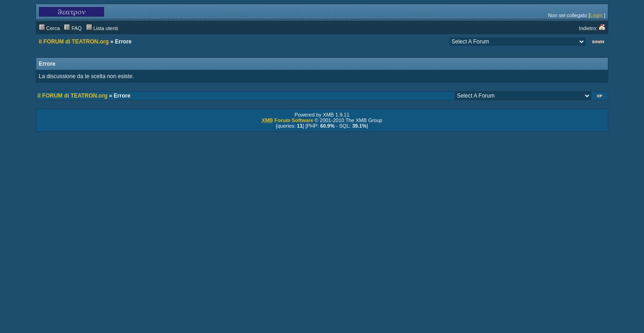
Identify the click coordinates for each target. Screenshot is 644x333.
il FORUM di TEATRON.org (74, 42)
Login (596, 15)
